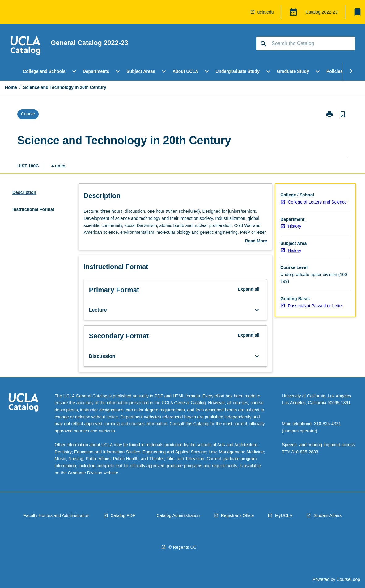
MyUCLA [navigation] (284, 515)
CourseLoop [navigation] (348, 579)
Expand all (248, 289)
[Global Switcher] (293, 12)
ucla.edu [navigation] (266, 12)
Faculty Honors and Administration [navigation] (56, 515)
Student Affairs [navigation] (327, 515)
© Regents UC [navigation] (182, 547)
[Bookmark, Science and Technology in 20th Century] (343, 114)
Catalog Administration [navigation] (178, 515)
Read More (256, 241)
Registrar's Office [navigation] (238, 515)
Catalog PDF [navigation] (123, 515)
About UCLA (185, 71)
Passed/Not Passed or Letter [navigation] (315, 306)
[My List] (358, 12)
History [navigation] (295, 226)
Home (11, 87)
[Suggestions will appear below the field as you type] (306, 44)
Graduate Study (293, 71)
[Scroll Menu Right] (351, 71)
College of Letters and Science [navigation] (317, 202)
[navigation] (25, 46)
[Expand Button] (257, 310)
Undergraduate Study (237, 71)
